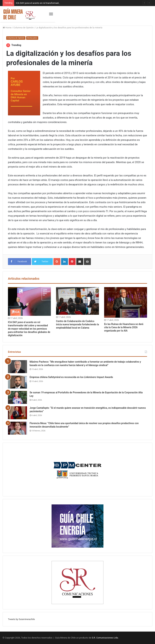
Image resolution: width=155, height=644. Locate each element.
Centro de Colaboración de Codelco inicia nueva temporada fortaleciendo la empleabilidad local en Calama (77, 324)
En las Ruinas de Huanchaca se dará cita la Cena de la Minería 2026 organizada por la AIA (124, 327)
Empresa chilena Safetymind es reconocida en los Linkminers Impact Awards (71, 377)
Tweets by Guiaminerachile (21, 619)
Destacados (32, 38)
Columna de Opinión (24, 28)
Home (7, 28)
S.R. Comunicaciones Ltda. (105, 638)
